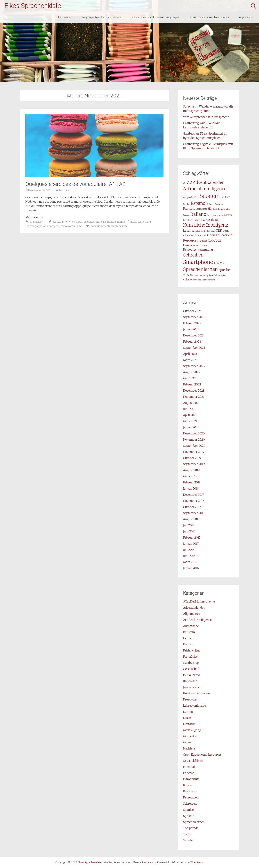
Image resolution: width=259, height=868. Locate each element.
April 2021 (190, 415)
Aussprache (191, 626)
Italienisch (190, 681)
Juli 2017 (189, 525)
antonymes (68, 222)
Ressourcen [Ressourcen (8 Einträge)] (202, 245)
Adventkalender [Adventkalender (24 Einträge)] (208, 182)
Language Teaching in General (101, 17)
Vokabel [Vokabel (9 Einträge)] (188, 280)
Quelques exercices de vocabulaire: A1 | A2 (75, 184)
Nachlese (189, 748)
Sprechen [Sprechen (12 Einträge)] (225, 270)
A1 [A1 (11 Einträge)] (185, 183)
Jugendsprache (193, 687)
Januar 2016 (191, 568)
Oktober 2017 (192, 507)
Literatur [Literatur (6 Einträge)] (196, 231)
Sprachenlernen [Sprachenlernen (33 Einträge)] (200, 269)
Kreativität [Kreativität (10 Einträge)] (212, 220)
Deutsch (189, 638)
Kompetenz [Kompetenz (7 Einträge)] (227, 215)
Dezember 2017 (193, 495)
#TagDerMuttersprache (199, 601)
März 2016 (190, 562)
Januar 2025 (191, 329)
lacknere (64, 190)
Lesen (187, 718)
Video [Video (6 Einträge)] (223, 275)
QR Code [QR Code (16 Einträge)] (215, 240)
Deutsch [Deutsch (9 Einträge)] (225, 197)
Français (101, 222)
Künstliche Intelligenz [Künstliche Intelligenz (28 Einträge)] (206, 225)
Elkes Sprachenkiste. (34, 6)
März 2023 (190, 360)
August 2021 (191, 403)
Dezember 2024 (194, 335)
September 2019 (194, 464)
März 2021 (190, 421)
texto (64, 226)
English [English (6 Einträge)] (187, 204)
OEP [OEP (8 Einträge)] (213, 231)
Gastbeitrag (191, 663)
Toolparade (191, 828)
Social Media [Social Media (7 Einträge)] (220, 263)
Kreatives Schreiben (197, 693)
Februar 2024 (192, 342)
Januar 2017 (191, 544)
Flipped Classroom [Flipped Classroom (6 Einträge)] (216, 204)
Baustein (189, 632)
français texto (136, 222)
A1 (54, 222)
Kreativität (190, 699)
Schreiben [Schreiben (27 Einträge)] (193, 255)
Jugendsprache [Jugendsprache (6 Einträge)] (214, 215)
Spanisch (189, 810)
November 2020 (194, 439)
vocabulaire (75, 226)
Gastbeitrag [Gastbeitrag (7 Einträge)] (201, 209)
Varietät (188, 840)
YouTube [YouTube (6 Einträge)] (197, 280)
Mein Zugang (192, 730)
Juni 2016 (189, 556)
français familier (117, 222)
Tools (187, 834)
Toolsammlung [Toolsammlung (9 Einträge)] (199, 275)
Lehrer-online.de (195, 706)
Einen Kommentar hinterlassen (108, 226)
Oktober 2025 (192, 311)
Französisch (37, 222)
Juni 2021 (189, 409)
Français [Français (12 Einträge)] (189, 209)
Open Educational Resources (209, 17)
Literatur (189, 724)
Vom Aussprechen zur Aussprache (206, 117)
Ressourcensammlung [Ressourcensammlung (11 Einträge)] (198, 249)
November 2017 (194, 501)
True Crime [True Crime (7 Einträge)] (214, 275)
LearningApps (34, 226)
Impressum (246, 17)
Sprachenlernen (194, 822)
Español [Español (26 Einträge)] (199, 203)
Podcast (188, 773)
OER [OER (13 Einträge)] (219, 231)
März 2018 (190, 476)
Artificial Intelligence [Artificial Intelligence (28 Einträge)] (205, 189)
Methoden (190, 736)
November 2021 (194, 397)
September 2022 (194, 366)
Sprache (188, 816)
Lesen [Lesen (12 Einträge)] (187, 231)
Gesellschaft (191, 669)
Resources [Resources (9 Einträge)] (189, 245)
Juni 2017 (189, 531)
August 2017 (191, 519)
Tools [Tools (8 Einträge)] (186, 275)
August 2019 (191, 470)
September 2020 (194, 446)
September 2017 (194, 513)
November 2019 (194, 452)
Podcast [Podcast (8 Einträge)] (203, 241)
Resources (190, 791)
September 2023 (194, 348)
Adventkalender (194, 608)
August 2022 (192, 372)
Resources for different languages (155, 17)
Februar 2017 (192, 537)
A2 (59, 222)
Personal (189, 767)
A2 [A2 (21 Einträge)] (190, 183)
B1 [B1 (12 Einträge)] (196, 197)
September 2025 (194, 317)
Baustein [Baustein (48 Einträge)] (209, 196)
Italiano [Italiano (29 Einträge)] (198, 214)
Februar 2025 (192, 323)
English (188, 644)
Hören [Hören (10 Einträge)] (212, 209)
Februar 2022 (192, 384)
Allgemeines (192, 614)
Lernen (188, 712)
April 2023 (190, 354)
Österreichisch (193, 761)
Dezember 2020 (194, 433)
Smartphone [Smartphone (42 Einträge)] (198, 262)
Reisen (188, 785)
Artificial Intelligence (197, 620)
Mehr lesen (34, 217)
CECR (79, 222)
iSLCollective (192, 675)
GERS (148, 222)
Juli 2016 (189, 550)
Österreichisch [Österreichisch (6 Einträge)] (208, 280)
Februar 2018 (192, 482)
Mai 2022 (189, 378)
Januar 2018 (191, 488)
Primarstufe (191, 779)
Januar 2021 (191, 427)
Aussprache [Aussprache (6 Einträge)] (188, 197)
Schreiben (190, 804)
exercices (89, 222)
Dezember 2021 (194, 391)
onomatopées (51, 226)
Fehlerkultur (192, 650)
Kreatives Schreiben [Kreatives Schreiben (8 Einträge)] (194, 220)
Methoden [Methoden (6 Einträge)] (205, 231)
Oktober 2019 (192, 458)
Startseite (64, 17)
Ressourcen (191, 797)
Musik (187, 742)
